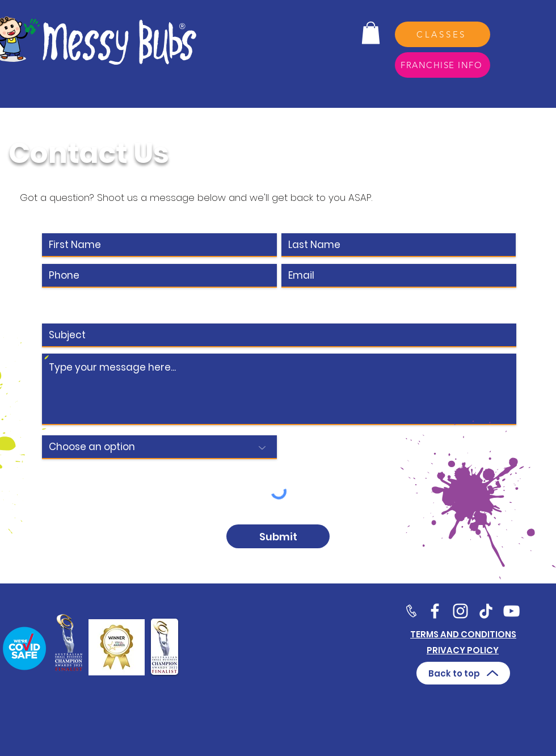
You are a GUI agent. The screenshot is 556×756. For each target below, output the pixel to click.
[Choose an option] (159, 447)
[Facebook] (435, 611)
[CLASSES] (443, 34)
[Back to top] (463, 673)
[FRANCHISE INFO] (443, 65)
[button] (371, 33)
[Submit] (278, 536)
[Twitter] (460, 611)
